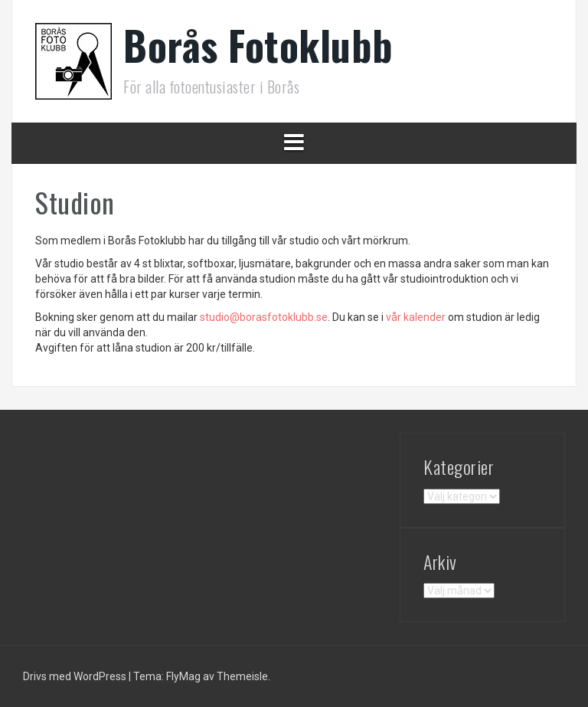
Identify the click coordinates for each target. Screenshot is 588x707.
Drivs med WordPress (76, 676)
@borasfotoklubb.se (264, 317)
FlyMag (183, 676)
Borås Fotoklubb (258, 45)
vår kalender (416, 317)
